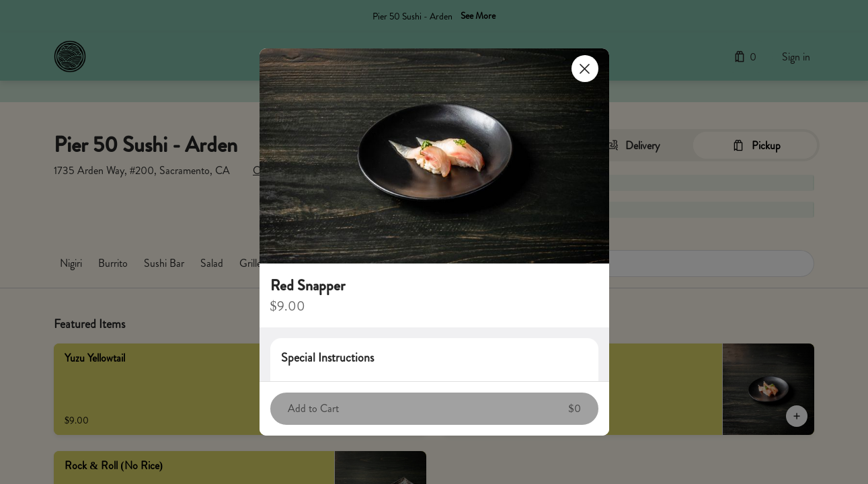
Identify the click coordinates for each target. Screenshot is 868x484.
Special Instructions (327, 358)
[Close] (585, 69)
